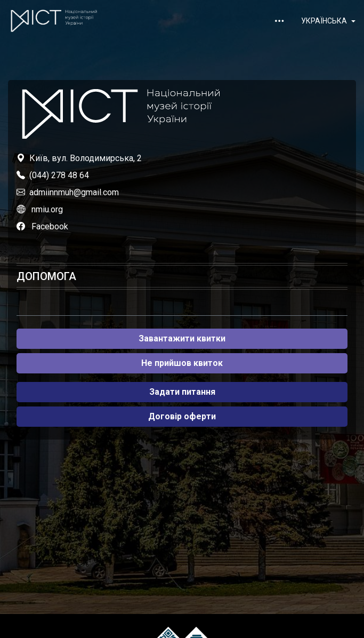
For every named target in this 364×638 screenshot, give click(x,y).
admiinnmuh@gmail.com (74, 192)
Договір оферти (182, 416)
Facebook (50, 226)
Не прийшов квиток (182, 363)
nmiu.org (47, 209)
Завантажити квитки (182, 338)
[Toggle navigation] (279, 21)
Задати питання (182, 392)
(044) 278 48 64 (59, 175)
